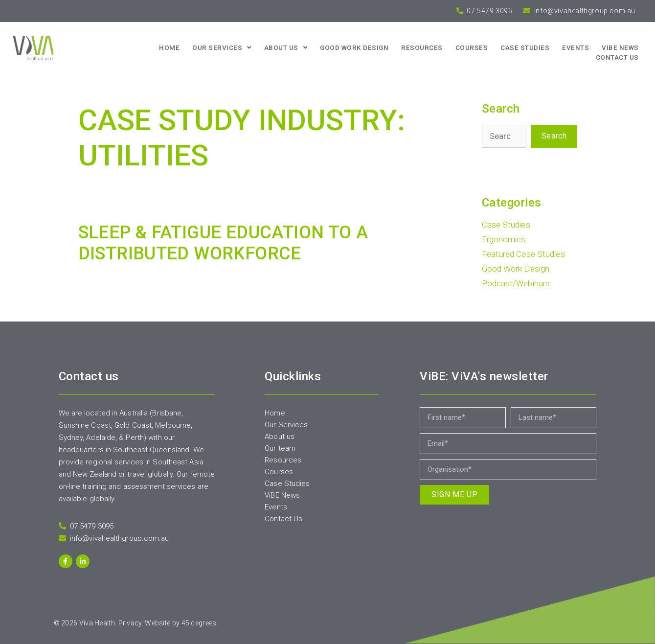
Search (554, 136)
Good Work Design (354, 47)
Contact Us (283, 519)
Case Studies (525, 47)
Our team (280, 448)
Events (576, 47)
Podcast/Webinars (516, 283)
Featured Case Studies (523, 254)
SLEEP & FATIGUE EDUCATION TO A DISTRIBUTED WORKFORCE (223, 243)
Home (169, 47)
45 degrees (199, 623)
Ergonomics (504, 239)
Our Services (222, 47)
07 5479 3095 (489, 11)
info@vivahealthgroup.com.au (584, 11)
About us (286, 47)
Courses (472, 47)
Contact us (617, 57)
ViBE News (620, 47)
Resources (422, 47)
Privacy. (131, 623)
